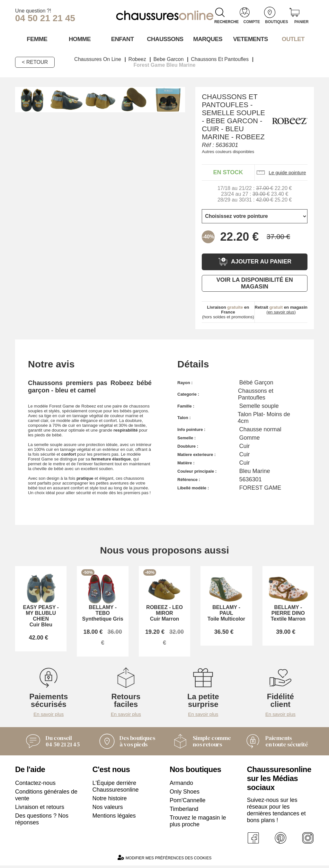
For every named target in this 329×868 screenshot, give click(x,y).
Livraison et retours (40, 809)
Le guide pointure (281, 172)
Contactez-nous (35, 785)
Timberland (184, 811)
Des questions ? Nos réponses (42, 821)
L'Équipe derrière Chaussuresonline (116, 789)
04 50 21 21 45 (45, 18)
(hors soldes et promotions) (228, 312)
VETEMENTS (250, 39)
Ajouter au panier (255, 261)
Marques (207, 39)
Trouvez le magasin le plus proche (198, 823)
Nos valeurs (108, 809)
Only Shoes (185, 794)
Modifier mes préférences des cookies (164, 860)
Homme (79, 39)
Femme (36, 39)
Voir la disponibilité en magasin (254, 283)
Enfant (122, 39)
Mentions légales (114, 818)
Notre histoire (110, 801)
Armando (181, 785)
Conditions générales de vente (46, 797)
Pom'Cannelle (188, 803)
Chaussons (165, 39)
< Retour (35, 62)
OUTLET (293, 39)
